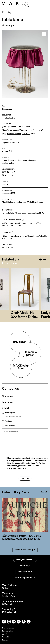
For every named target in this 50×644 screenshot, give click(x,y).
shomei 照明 (7, 151)
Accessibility (6, 637)
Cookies (5, 640)
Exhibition (9, 263)
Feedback (8, 421)
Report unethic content (13, 417)
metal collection (9, 118)
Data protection (7, 631)
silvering (32, 160)
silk (16, 160)
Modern (15, 142)
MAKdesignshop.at (25, 578)
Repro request (10, 413)
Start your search (25, 560)
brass (4, 160)
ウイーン (34, 130)
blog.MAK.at (25, 572)
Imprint (4, 634)
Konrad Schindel (14, 134)
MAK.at (25, 566)
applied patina (8, 163)
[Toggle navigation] (45, 3)
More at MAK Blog (25, 550)
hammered (23, 160)
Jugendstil (7, 142)
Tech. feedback (10, 425)
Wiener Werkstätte (21, 130)
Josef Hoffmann (18, 127)
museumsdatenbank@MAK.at (12, 603)
